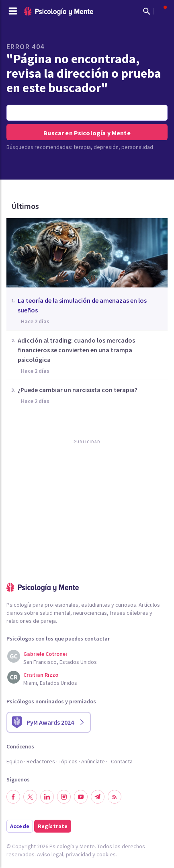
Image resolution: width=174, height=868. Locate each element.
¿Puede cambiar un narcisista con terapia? (78, 390)
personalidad (137, 147)
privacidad (79, 854)
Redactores (41, 761)
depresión (106, 147)
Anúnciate (93, 761)
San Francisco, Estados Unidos (60, 662)
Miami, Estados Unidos (50, 683)
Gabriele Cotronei (45, 654)
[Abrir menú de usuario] (161, 11)
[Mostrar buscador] (147, 11)
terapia (82, 147)
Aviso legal (50, 854)
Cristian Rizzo (41, 675)
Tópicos (68, 761)
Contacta (122, 761)
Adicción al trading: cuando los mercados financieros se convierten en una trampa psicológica (76, 350)
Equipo (15, 761)
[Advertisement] (67, 530)
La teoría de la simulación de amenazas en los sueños (82, 305)
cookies (106, 854)
